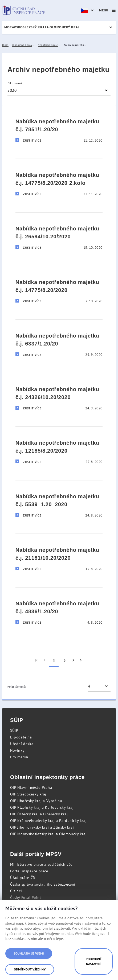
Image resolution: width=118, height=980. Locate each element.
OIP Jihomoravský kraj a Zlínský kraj (42, 827)
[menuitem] (37, 660)
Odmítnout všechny (30, 969)
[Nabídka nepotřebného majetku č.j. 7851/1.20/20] (59, 129)
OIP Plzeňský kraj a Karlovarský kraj (42, 807)
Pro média (19, 757)
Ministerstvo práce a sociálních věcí (42, 864)
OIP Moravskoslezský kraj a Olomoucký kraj (48, 834)
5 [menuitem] (64, 660)
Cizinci (16, 891)
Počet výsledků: (17, 687)
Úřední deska (22, 744)
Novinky (17, 750)
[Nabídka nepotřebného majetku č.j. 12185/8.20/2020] (59, 450)
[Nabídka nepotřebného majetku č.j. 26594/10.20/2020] (59, 236)
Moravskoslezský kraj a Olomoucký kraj (42, 27)
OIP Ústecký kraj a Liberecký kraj (39, 814)
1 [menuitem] (54, 660)
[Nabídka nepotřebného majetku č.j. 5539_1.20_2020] (59, 503)
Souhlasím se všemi (29, 953)
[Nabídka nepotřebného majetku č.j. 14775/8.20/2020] (59, 289)
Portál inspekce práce (29, 871)
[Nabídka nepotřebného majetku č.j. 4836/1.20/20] (59, 611)
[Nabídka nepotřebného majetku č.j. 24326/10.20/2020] (59, 396)
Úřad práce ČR (23, 878)
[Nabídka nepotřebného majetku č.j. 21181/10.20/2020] (59, 557)
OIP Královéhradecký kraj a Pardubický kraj (48, 821)
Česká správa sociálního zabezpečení (43, 884)
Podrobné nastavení (94, 961)
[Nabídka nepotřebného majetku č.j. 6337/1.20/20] (59, 343)
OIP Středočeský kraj (28, 794)
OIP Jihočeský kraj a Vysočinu (36, 801)
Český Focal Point (26, 898)
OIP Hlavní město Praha (31, 787)
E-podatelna (21, 737)
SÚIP (14, 730)
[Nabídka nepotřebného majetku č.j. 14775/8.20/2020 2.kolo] (59, 182)
